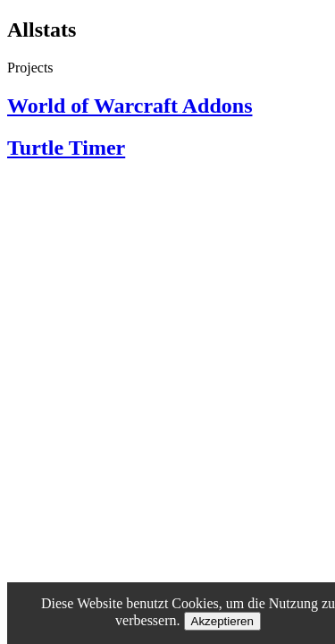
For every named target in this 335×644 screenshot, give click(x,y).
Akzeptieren (222, 621)
